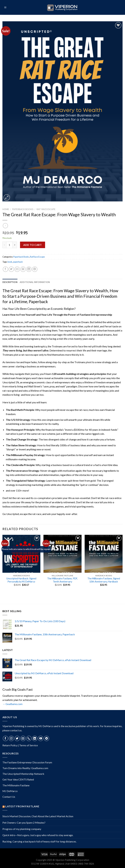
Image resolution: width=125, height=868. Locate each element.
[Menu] (5, 7)
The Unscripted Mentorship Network (23, 774)
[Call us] (29, 738)
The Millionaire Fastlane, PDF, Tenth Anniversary (62, 580)
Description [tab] (10, 282)
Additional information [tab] (35, 282)
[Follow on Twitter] (17, 738)
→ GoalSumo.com (12, 704)
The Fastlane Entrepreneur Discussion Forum (27, 762)
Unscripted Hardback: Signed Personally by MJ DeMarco (21, 580)
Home (6, 209)
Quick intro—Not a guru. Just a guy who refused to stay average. (38, 835)
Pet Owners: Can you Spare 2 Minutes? (24, 823)
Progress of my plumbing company (22, 829)
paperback (18, 262)
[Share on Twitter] (11, 269)
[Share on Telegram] (35, 269)
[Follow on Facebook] (5, 738)
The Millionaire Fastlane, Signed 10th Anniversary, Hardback (104, 580)
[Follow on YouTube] (41, 738)
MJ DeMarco (10, 791)
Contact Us (9, 797)
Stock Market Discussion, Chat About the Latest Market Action (38, 816)
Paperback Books (23, 209)
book (10, 262)
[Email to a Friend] (17, 269)
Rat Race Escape (46, 209)
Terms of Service (28, 745)
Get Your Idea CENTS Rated (18, 779)
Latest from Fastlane (22, 806)
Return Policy (10, 745)
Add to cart (32, 245)
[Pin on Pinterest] (23, 269)
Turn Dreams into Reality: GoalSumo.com (25, 768)
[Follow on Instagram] (11, 738)
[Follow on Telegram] (46, 738)
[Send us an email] (23, 738)
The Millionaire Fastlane (16, 785)
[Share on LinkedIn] (29, 269)
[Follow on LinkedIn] (35, 738)
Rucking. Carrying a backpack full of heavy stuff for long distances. (39, 841)
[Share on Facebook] (5, 269)
